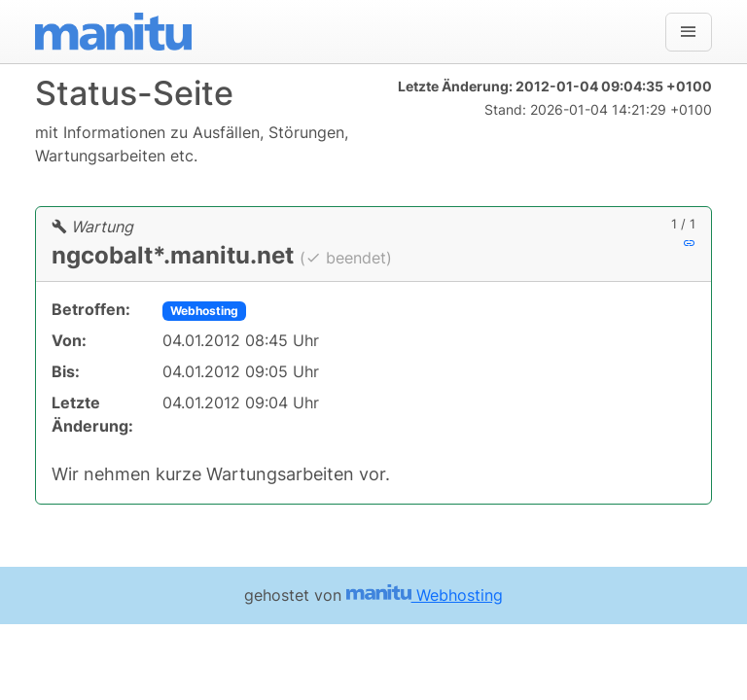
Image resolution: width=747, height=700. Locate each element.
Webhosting (204, 311)
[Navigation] (689, 32)
